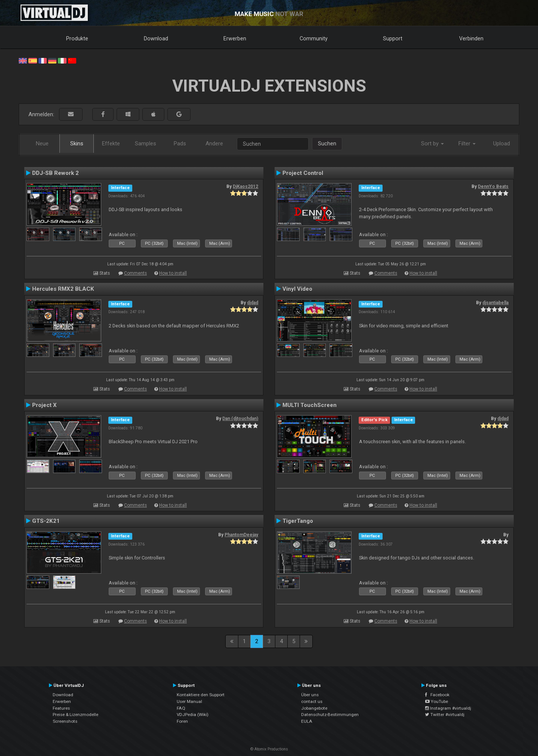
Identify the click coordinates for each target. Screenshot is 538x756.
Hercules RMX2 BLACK (63, 289)
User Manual (189, 701)
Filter (467, 144)
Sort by (432, 144)
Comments (135, 273)
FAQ (181, 708)
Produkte (77, 38)
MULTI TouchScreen (310, 405)
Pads (180, 144)
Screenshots (65, 721)
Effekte (111, 144)
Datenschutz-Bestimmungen (330, 715)
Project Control (303, 173)
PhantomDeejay (241, 535)
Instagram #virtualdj (448, 708)
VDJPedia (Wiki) (193, 715)
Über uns (310, 695)
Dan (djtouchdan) (240, 419)
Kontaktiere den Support (201, 695)
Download (156, 38)
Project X (44, 405)
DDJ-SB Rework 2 (55, 173)
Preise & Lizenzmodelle (75, 715)
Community (314, 38)
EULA (307, 721)
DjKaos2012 (245, 186)
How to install (173, 273)
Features (61, 708)
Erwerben (235, 38)
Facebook (437, 695)
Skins (77, 144)
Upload (502, 144)
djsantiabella (495, 303)
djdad (253, 303)
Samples (146, 144)
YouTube (437, 701)
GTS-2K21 (46, 521)
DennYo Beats (493, 186)
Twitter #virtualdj (445, 715)
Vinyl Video (297, 289)
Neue (42, 144)
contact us (312, 701)
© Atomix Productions (269, 749)
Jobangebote (314, 708)
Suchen (327, 144)
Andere (214, 144)
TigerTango (298, 521)
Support (393, 38)
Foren (182, 721)
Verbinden (471, 38)
